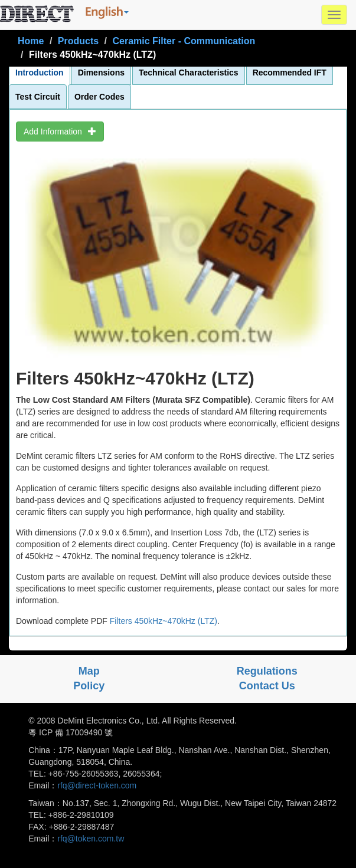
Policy (89, 686)
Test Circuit (38, 97)
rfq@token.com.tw (91, 839)
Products (78, 41)
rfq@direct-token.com (97, 785)
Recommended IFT (290, 73)
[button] (107, 12)
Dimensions (101, 73)
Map (89, 671)
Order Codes (99, 97)
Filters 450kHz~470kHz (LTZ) (164, 621)
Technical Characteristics (189, 73)
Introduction (40, 73)
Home (31, 41)
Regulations (267, 671)
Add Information (60, 131)
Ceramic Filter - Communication (184, 41)
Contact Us (267, 686)
